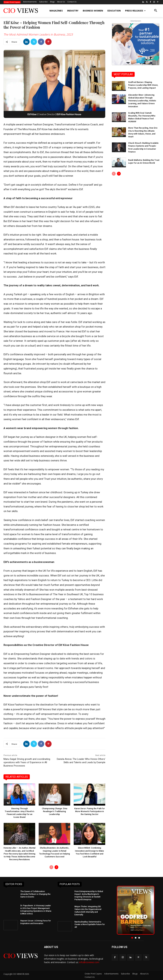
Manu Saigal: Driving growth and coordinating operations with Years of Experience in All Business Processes (27, 762)
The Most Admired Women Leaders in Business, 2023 (38, 34)
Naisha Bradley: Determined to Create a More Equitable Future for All (90, 925)
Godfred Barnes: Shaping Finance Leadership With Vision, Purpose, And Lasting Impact (143, 85)
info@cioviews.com (89, 962)
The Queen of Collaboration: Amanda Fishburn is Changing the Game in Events (35, 894)
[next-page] (56, 867)
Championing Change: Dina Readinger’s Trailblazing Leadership (55, 811)
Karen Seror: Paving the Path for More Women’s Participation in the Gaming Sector (90, 811)
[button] (156, 11)
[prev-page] (51, 867)
